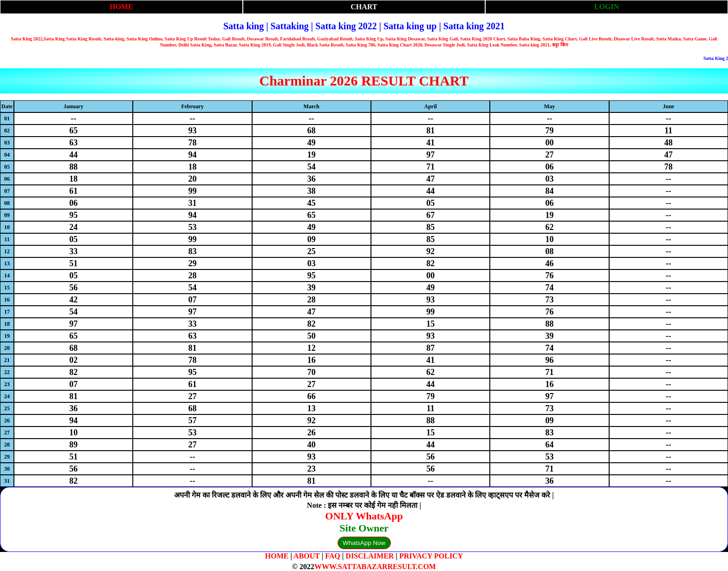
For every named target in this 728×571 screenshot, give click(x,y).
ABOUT (307, 556)
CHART (364, 7)
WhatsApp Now (364, 543)
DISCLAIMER (370, 556)
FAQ (333, 556)
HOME (121, 7)
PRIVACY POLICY (431, 556)
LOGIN (607, 7)
